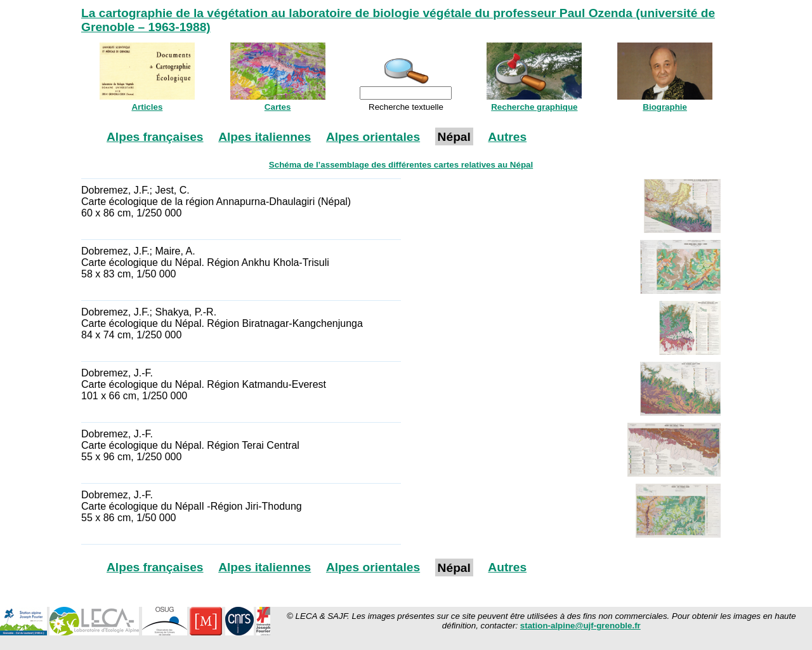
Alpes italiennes (265, 137)
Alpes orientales (373, 137)
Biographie (665, 107)
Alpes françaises (155, 137)
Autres (507, 137)
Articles (147, 107)
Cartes (278, 107)
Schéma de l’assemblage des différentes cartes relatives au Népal (401, 165)
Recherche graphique (534, 107)
